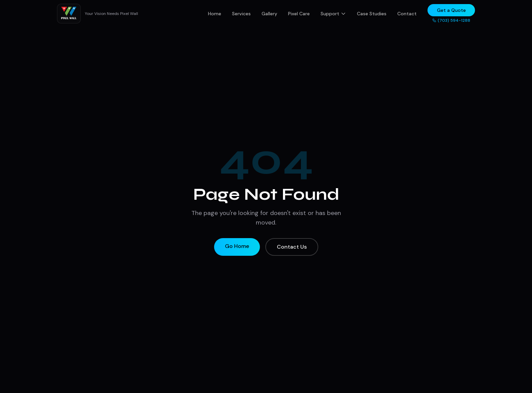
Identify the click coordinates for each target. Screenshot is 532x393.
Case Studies (372, 14)
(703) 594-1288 (451, 20)
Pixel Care (299, 14)
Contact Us (292, 247)
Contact (407, 14)
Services (241, 14)
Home (215, 14)
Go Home (237, 246)
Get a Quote (451, 10)
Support (333, 14)
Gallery (269, 14)
